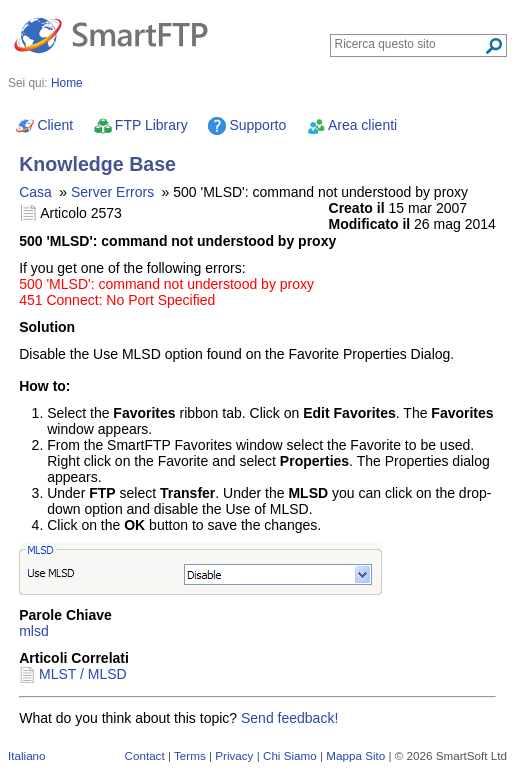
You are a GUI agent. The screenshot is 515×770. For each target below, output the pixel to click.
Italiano (27, 755)
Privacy (234, 755)
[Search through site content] (409, 44)
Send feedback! (289, 718)
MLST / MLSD (83, 674)
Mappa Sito (355, 755)
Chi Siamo (290, 755)
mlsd (34, 631)
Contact (145, 755)
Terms (190, 755)
